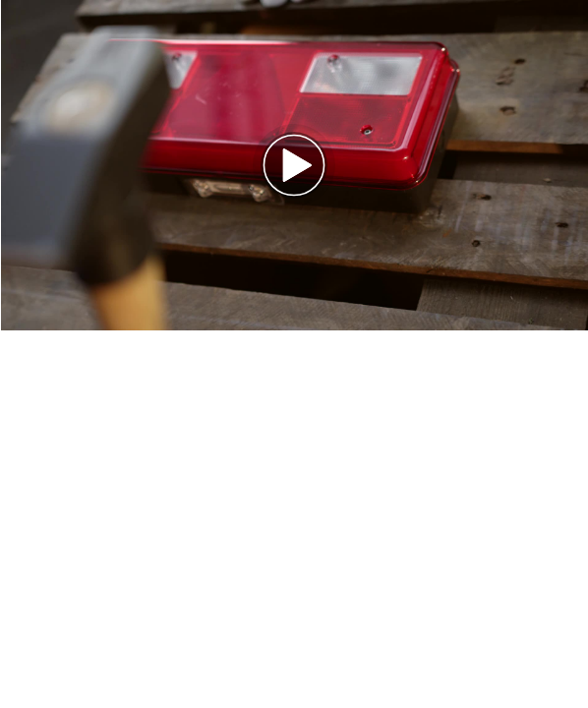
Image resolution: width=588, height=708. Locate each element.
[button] (294, 165)
